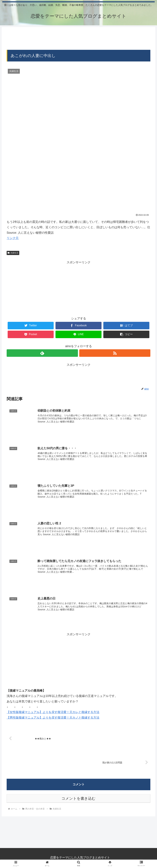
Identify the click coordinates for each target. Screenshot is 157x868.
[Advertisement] (78, 38)
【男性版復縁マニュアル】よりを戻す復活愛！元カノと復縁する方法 (53, 717)
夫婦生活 (13, 253)
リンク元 (13, 238)
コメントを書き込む (78, 798)
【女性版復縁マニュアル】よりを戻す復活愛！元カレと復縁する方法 (53, 712)
